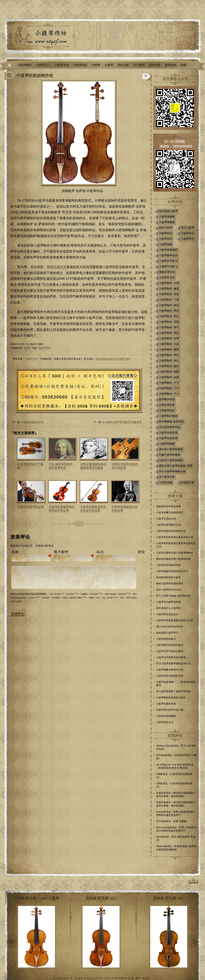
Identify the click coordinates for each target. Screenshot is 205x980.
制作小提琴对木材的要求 (170, 584)
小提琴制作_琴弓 (169, 327)
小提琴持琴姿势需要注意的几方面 (175, 620)
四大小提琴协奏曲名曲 (172, 471)
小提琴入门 (43, 65)
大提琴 (109, 65)
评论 (141, 552)
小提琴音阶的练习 (166, 639)
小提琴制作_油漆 (169, 377)
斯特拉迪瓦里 (57, 267)
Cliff (158, 774)
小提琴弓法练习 (168, 267)
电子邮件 (61, 552)
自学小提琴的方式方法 (169, 590)
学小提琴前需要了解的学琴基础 (173, 691)
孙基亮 (160, 793)
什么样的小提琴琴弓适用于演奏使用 (122, 422)
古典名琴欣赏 (167, 405)
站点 (100, 552)
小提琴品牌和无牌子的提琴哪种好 (175, 553)
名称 (15, 552)
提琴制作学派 (167, 399)
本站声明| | (98, 978)
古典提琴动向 (167, 411)
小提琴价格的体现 (166, 704)
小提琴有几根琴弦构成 (169, 602)
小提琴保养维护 (168, 250)
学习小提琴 (187, 228)
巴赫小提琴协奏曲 (170, 455)
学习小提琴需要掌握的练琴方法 (173, 664)
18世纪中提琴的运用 (31, 507)
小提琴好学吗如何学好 (169, 565)
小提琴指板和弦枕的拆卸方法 (172, 571)
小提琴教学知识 (168, 255)
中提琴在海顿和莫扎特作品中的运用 (62, 509)
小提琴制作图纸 (168, 416)
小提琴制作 (24, 65)
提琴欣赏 (155, 65)
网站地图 (112, 978)
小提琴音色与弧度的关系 (170, 676)
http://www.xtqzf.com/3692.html (113, 359)
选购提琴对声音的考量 (169, 506)
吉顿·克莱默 (180, 821)
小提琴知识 (80, 65)
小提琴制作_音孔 (169, 316)
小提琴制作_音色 (169, 294)
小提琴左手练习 (168, 261)
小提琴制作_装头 (169, 361)
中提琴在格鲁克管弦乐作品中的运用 (93, 509)
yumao (160, 812)
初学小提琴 (166, 228)
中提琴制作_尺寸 (169, 388)
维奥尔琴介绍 (167, 272)
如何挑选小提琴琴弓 (167, 633)
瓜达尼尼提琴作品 (170, 427)
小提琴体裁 (166, 483)
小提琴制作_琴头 (169, 355)
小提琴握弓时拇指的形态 (170, 645)
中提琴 (96, 65)
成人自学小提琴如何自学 (170, 627)
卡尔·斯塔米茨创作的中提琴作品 (61, 466)
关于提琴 (139, 65)
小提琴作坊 (31, 359)
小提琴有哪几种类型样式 (170, 513)
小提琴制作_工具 (169, 300)
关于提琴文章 (167, 477)
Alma (159, 837)
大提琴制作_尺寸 (169, 394)
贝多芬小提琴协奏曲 (171, 460)
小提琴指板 (166, 244)
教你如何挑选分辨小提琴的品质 (173, 559)
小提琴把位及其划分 (167, 614)
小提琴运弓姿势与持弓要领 (171, 657)
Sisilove (160, 846)
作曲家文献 (187, 483)
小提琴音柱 (166, 239)
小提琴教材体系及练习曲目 (171, 698)
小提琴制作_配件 (169, 366)
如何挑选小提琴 (168, 211)
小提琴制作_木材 (169, 344)
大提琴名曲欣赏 (168, 433)
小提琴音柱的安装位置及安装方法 (175, 537)
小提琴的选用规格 (166, 716)
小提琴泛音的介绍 (166, 519)
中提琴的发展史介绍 (32, 422)
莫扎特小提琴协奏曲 (171, 449)
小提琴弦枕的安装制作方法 (171, 531)
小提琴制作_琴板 (169, 333)
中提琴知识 (44, 348)
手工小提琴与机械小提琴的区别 (173, 596)
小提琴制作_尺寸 (169, 383)
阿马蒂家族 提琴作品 (171, 422)
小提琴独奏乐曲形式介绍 (170, 670)
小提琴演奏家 (167, 217)
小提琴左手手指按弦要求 (170, 651)
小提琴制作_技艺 (169, 305)
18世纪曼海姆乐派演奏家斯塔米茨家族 (93, 466)
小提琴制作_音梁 (169, 322)
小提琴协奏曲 (167, 444)
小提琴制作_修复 (169, 289)
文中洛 (160, 821)
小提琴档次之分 (165, 722)
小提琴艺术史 (167, 278)
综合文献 (123, 65)
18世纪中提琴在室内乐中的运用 (125, 466)
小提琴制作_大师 (169, 283)
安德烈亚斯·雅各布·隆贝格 (173, 768)
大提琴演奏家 (167, 222)
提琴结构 (171, 65)
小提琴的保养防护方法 (169, 525)
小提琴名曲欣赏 (168, 438)
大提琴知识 (187, 233)
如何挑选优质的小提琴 (169, 577)
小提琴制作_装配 (169, 372)
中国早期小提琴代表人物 (170, 710)
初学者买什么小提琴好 (169, 608)
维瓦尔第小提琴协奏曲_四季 (176, 466)
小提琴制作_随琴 (169, 350)
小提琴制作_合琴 (169, 339)
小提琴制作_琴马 (169, 311)
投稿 (183, 65)
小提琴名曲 (61, 65)
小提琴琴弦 (187, 239)
